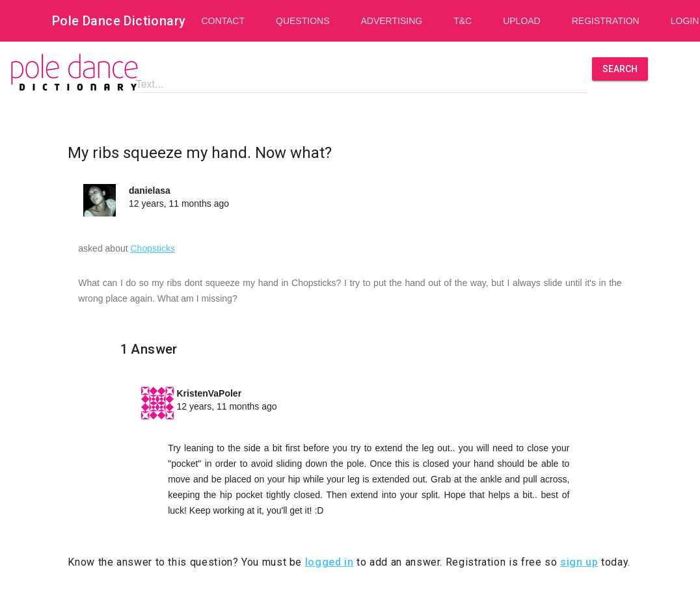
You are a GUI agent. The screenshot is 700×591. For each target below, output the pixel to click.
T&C (463, 21)
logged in (330, 562)
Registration (606, 21)
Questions (303, 21)
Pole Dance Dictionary (119, 21)
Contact (223, 21)
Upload (522, 21)
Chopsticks (153, 248)
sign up (579, 562)
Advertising (392, 21)
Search (620, 69)
